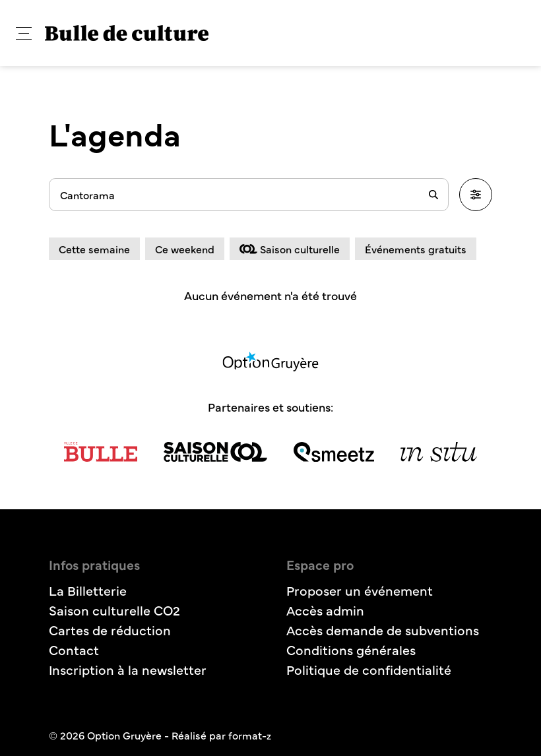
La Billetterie (88, 590)
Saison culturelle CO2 (114, 610)
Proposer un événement (360, 590)
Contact (74, 649)
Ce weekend (185, 249)
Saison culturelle (290, 249)
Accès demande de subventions (383, 630)
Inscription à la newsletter (128, 669)
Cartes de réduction (110, 630)
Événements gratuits (416, 249)
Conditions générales (351, 649)
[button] (24, 33)
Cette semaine (94, 249)
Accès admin (325, 610)
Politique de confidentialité (369, 669)
